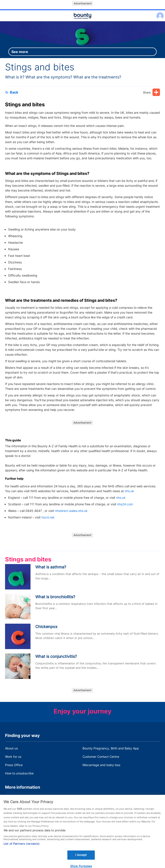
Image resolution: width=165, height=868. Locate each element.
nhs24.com (125, 504)
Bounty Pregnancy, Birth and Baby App (111, 748)
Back (12, 92)
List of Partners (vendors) (22, 847)
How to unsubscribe (19, 773)
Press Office (14, 765)
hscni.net (48, 517)
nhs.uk (129, 491)
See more (20, 52)
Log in (159, 13)
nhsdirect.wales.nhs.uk (71, 511)
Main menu (82, 21)
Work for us (13, 757)
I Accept (81, 858)
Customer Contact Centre (101, 757)
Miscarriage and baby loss (101, 765)
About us (11, 748)
